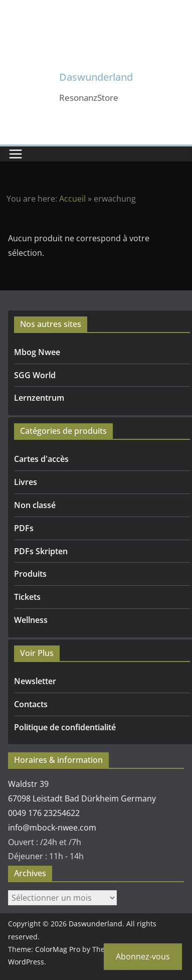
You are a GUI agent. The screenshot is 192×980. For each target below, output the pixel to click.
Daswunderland (96, 77)
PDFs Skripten (41, 551)
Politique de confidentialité (65, 727)
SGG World (35, 375)
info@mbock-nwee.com (52, 828)
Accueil (72, 199)
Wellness (31, 620)
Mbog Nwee (37, 352)
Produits (30, 574)
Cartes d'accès (41, 459)
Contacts (31, 704)
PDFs (24, 528)
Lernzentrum (39, 398)
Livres (26, 482)
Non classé (35, 505)
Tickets (27, 597)
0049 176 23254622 (44, 813)
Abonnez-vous (143, 956)
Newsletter (35, 681)
